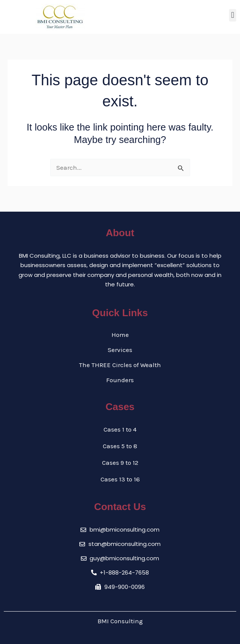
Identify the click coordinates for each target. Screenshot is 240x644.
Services (120, 350)
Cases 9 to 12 (120, 463)
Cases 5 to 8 (120, 446)
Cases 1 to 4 (120, 429)
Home (120, 335)
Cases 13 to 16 (120, 479)
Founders (120, 380)
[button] (233, 15)
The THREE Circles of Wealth (120, 365)
